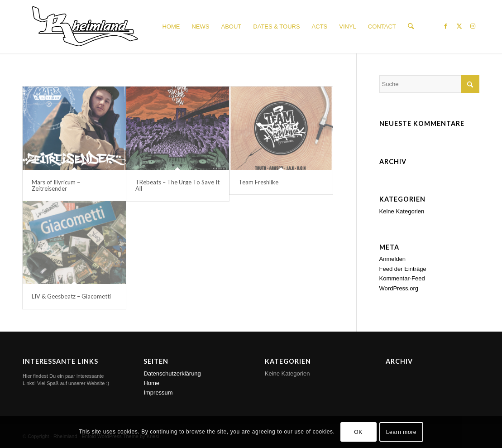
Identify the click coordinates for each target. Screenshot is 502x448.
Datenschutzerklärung (172, 373)
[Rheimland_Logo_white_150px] (85, 27)
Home (151, 383)
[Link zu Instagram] (473, 26)
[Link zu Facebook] (445, 26)
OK (358, 432)
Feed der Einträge (403, 269)
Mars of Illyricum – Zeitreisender (56, 185)
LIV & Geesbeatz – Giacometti (71, 296)
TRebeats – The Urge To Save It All (177, 185)
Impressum (158, 393)
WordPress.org (399, 288)
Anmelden (393, 259)
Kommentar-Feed (402, 278)
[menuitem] (171, 27)
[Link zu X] (459, 26)
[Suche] (411, 27)
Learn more (401, 432)
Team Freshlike (258, 182)
